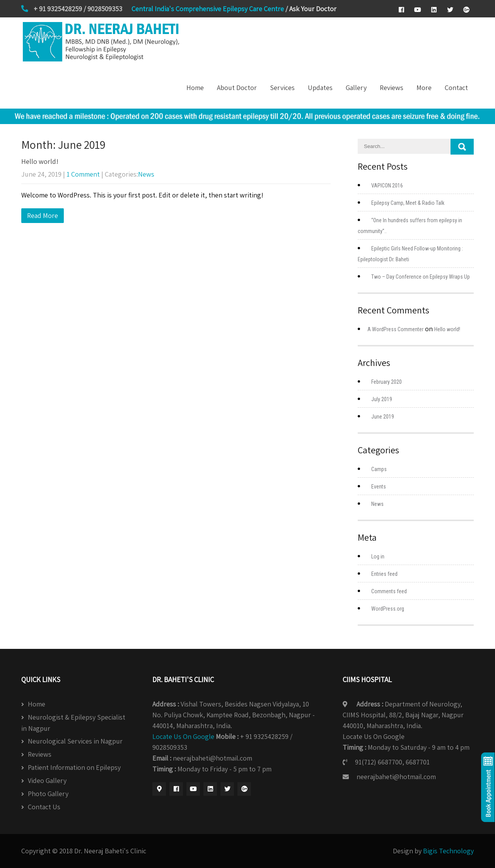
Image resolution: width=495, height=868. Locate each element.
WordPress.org (388, 609)
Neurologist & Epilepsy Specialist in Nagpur (73, 723)
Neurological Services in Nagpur (75, 741)
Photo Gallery (48, 794)
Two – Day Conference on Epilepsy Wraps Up (421, 277)
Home (195, 88)
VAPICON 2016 (387, 186)
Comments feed (389, 591)
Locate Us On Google (183, 736)
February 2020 (387, 382)
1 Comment (83, 174)
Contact (456, 88)
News (146, 174)
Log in (378, 557)
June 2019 (383, 417)
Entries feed (384, 574)
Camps (379, 469)
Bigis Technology (448, 851)
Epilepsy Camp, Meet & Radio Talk (408, 203)
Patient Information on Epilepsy (74, 767)
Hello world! (40, 161)
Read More (43, 215)
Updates (320, 88)
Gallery (356, 88)
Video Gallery (47, 780)
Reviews (392, 88)
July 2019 (382, 399)
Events (379, 487)
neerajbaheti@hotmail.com (396, 777)
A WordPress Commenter (395, 329)
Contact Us (44, 807)
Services (282, 88)
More (424, 88)
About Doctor (237, 88)
